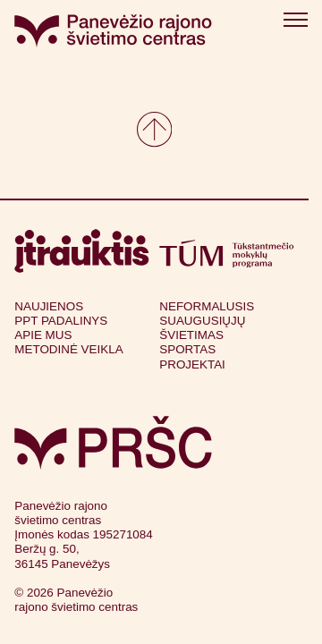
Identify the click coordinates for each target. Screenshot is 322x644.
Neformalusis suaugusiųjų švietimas (207, 321)
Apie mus (43, 335)
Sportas (187, 349)
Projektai (192, 364)
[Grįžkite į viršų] (154, 129)
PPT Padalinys (61, 321)
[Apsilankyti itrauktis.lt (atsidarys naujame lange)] (81, 251)
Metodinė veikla (68, 349)
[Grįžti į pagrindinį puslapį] (113, 443)
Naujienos (49, 306)
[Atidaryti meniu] (296, 22)
